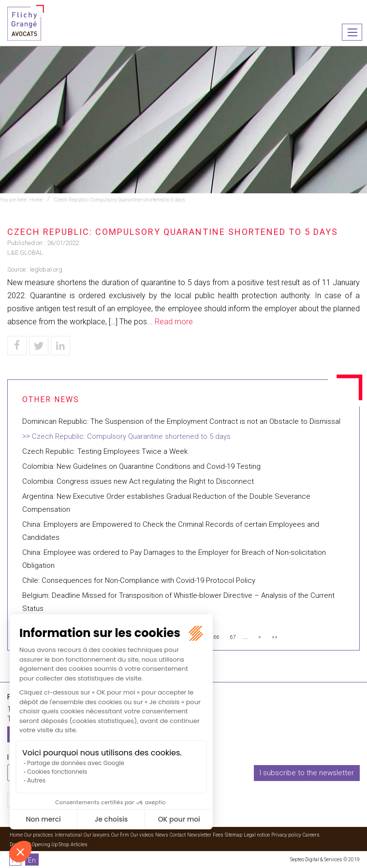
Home (36, 200)
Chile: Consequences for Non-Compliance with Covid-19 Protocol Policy (139, 580)
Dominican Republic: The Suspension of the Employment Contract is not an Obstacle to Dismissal (181, 421)
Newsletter (199, 835)
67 (233, 637)
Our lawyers (97, 835)
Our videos (142, 835)
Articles (79, 845)
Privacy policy (286, 835)
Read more (174, 322)
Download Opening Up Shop (39, 845)
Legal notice (257, 835)
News (162, 835)
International (68, 835)
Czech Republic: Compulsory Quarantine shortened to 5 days (120, 200)
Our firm (120, 835)
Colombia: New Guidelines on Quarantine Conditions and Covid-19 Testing (141, 466)
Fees (218, 835)
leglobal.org (46, 269)
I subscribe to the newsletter (307, 773)
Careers (311, 835)
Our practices (39, 835)
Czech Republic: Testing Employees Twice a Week (105, 451)
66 (217, 637)
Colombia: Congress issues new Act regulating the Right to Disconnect (138, 481)
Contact (178, 835)
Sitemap (234, 835)
